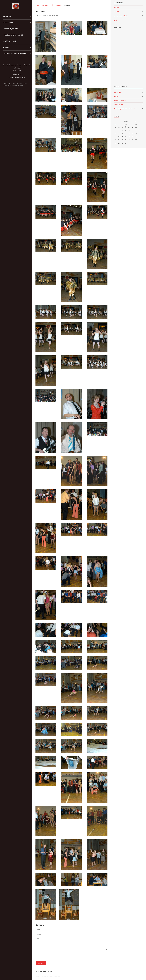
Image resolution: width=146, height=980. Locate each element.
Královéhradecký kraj (120, 100)
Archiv (52, 5)
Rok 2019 (116, 12)
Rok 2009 (59, 5)
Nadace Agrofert (118, 105)
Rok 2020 (116, 8)
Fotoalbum (44, 5)
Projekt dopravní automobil (15, 54)
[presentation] (51, 956)
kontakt (6, 47)
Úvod (37, 5)
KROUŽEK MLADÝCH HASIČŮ (13, 35)
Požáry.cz (116, 96)
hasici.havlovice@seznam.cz (17, 77)
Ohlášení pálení (9, 41)
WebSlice (19, 83)
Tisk (25, 83)
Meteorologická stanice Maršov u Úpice (125, 109)
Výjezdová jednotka (11, 29)
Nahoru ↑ (21, 85)
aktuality (7, 16)
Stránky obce (118, 92)
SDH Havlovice (9, 23)
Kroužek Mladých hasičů (121, 16)
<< (115, 121)
